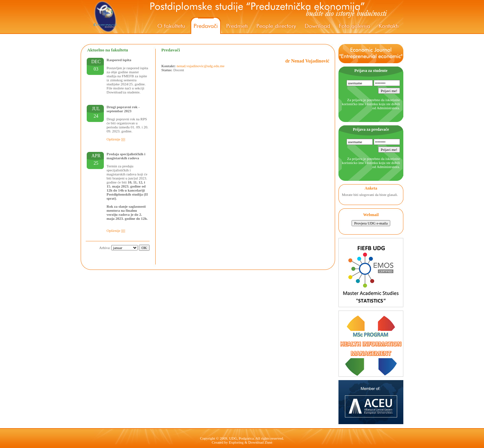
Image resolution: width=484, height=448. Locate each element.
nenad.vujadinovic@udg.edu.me (201, 66)
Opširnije (116, 139)
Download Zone (260, 442)
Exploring (236, 442)
